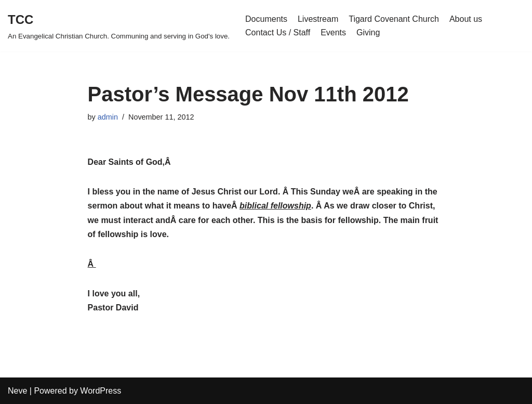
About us (466, 19)
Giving (368, 32)
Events (333, 32)
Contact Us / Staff (278, 32)
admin (108, 117)
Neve (17, 391)
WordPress (101, 391)
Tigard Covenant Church (394, 19)
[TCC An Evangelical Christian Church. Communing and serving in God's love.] (119, 26)
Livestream (318, 19)
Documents (266, 19)
